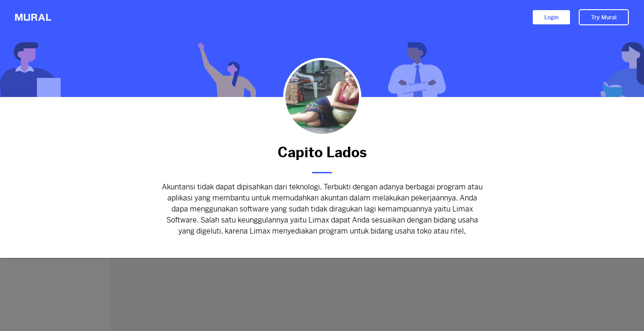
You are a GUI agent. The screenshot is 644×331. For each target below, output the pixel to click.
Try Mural (604, 17)
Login (551, 17)
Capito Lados (322, 152)
